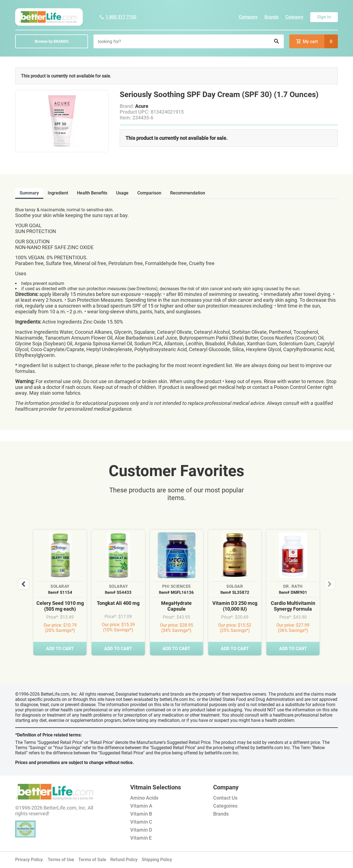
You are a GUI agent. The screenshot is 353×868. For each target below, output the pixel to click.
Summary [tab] (29, 193)
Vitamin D (141, 830)
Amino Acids (144, 798)
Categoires (225, 806)
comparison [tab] (149, 193)
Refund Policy (124, 860)
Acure (142, 106)
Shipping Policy (157, 860)
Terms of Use (61, 860)
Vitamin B (141, 814)
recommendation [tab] (188, 193)
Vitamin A (141, 806)
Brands (272, 17)
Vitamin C (141, 822)
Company (248, 17)
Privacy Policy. (29, 860)
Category (294, 17)
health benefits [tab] (92, 193)
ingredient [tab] (58, 193)
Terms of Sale (92, 860)
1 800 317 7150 (118, 17)
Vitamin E (141, 838)
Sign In (324, 17)
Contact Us (225, 798)
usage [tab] (122, 193)
